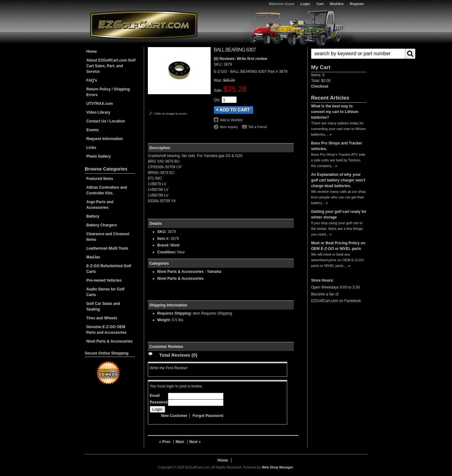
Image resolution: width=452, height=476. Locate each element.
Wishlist (337, 4)
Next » (195, 442)
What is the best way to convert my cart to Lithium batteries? (335, 112)
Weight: (164, 320)
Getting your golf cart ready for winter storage (339, 214)
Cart (320, 4)
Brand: (163, 245)
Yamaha (214, 272)
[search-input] (358, 54)
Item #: (164, 239)
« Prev (165, 442)
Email (155, 396)
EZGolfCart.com (144, 25)
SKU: (219, 64)
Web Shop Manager (277, 467)
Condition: (167, 252)
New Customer (174, 416)
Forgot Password (208, 416)
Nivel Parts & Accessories (180, 272)
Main (180, 442)
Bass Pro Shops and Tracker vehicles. (337, 146)
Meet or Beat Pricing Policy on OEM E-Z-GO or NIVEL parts (338, 246)
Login (305, 4)
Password (159, 402)
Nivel (175, 245)
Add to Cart (234, 110)
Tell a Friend (258, 127)
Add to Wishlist (231, 120)
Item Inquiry (229, 127)
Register (357, 4)
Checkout (320, 86)
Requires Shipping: (175, 313)
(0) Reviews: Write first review (240, 59)
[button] (339, 54)
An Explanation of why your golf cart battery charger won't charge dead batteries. (338, 180)
